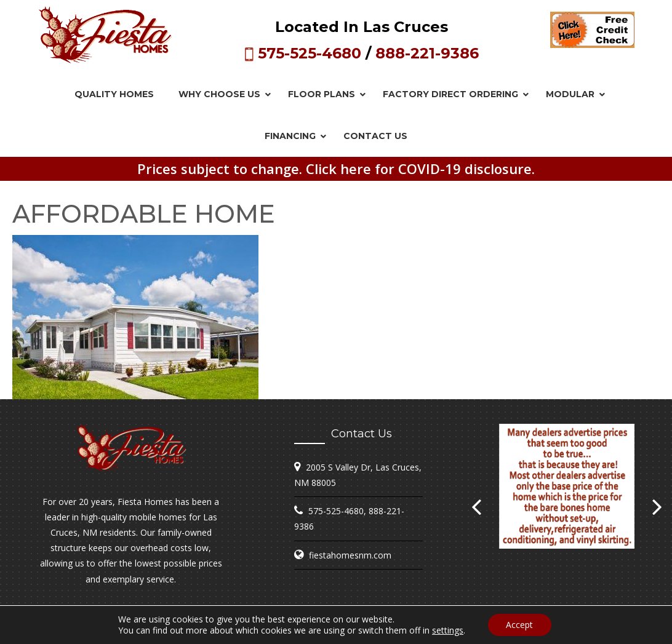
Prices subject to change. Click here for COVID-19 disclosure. (336, 169)
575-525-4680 (310, 53)
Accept (519, 625)
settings (448, 630)
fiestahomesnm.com (350, 555)
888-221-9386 (427, 53)
